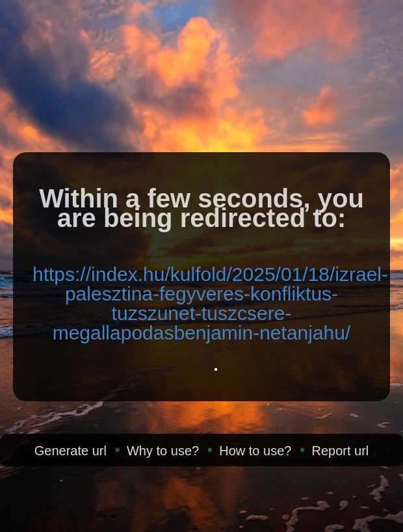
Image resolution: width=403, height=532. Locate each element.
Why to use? (163, 451)
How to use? (255, 451)
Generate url (71, 451)
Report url (340, 451)
